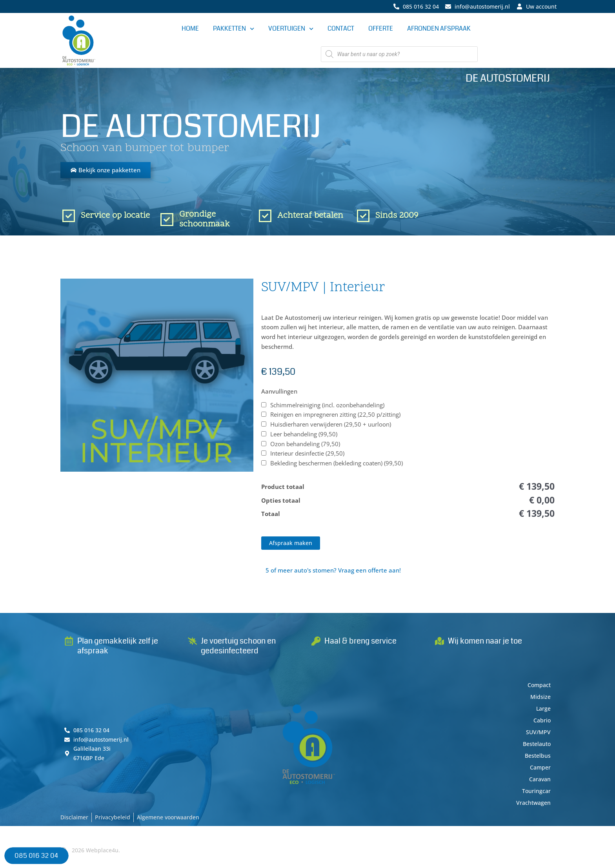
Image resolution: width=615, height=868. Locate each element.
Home (190, 29)
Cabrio (542, 724)
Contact (341, 29)
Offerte (381, 29)
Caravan (539, 782)
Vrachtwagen (532, 806)
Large (543, 712)
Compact (538, 688)
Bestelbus (537, 759)
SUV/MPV (538, 735)
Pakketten (234, 29)
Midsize (540, 700)
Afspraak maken (292, 545)
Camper (540, 771)
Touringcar (536, 794)
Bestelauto (535, 747)
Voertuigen (291, 29)
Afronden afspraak (439, 29)
